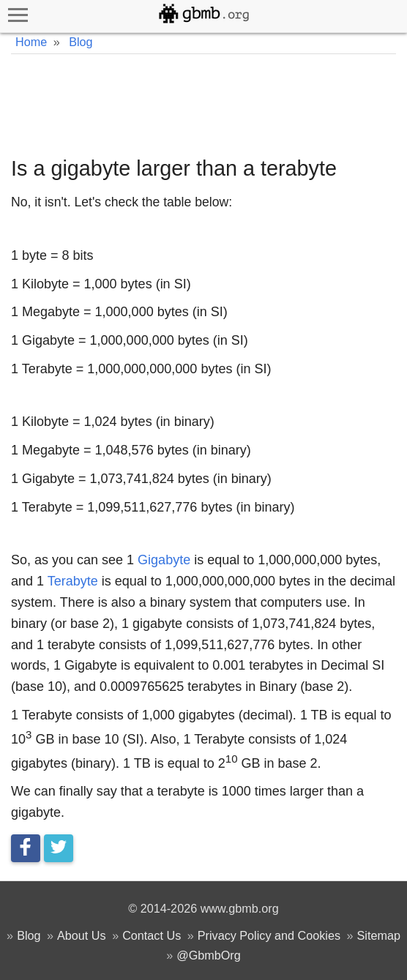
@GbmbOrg (209, 955)
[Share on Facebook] (26, 848)
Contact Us (152, 935)
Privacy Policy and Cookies (269, 935)
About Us (82, 935)
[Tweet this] (59, 848)
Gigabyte (164, 560)
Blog (29, 935)
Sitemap (379, 935)
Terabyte (73, 581)
